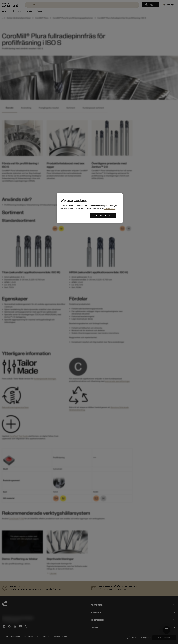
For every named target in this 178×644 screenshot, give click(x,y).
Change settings (68, 216)
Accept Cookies (103, 216)
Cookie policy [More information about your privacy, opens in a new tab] (110, 209)
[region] (90, 208)
